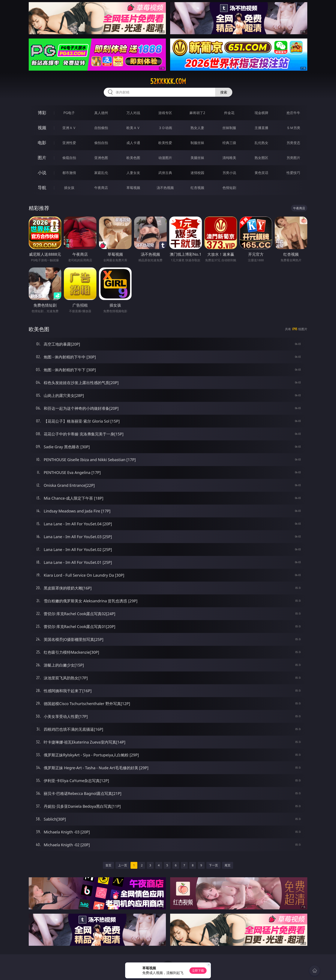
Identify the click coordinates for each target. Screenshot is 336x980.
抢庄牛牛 (293, 113)
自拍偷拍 (101, 128)
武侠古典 (165, 173)
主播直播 (261, 128)
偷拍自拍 (101, 143)
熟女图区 (261, 158)
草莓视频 (133, 188)
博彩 (42, 113)
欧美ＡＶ (133, 128)
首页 (108, 865)
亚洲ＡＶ (69, 128)
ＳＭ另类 (293, 128)
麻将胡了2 (197, 113)
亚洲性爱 (69, 143)
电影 (42, 143)
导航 (42, 188)
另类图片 (293, 158)
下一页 (213, 865)
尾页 (228, 865)
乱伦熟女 (261, 143)
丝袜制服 (229, 128)
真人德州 (101, 113)
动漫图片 (165, 158)
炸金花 (229, 113)
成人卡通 (133, 143)
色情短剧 (229, 188)
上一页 (123, 865)
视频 (42, 128)
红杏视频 (197, 188)
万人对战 (133, 113)
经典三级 (229, 143)
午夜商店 (101, 188)
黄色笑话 (261, 173)
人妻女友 (133, 173)
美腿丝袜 (197, 158)
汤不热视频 (165, 188)
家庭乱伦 (101, 173)
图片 (42, 158)
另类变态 (293, 143)
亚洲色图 (101, 158)
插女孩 (69, 188)
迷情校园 (197, 173)
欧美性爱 (165, 143)
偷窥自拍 (69, 158)
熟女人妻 (197, 128)
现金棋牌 (261, 113)
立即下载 (198, 970)
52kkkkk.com (168, 81)
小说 (42, 173)
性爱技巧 (293, 173)
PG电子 (69, 113)
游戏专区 (165, 113)
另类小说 (229, 173)
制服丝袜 (197, 143)
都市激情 (69, 173)
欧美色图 (133, 158)
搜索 (224, 92)
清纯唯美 (229, 158)
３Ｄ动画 (165, 128)
